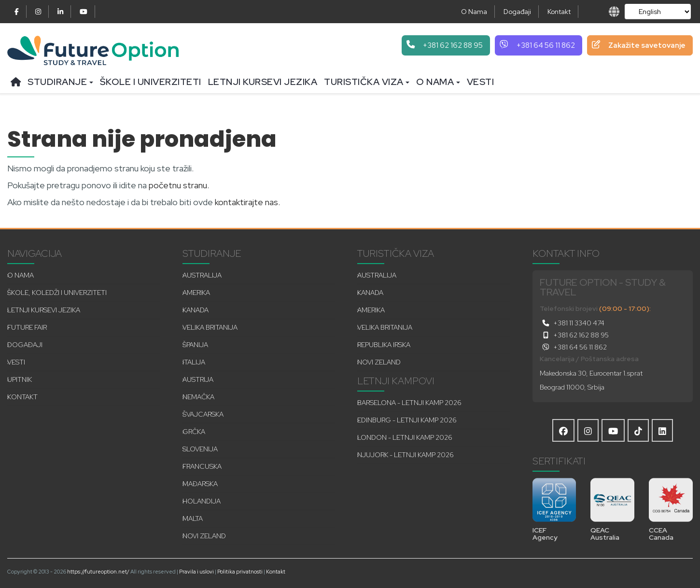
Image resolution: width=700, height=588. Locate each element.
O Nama (474, 12)
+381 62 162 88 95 (574, 335)
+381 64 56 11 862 (573, 347)
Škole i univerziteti (151, 82)
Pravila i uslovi (196, 572)
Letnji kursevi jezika (263, 82)
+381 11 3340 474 (572, 323)
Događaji (517, 12)
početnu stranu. (179, 185)
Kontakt (559, 12)
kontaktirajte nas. (247, 202)
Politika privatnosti (240, 572)
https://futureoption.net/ (98, 572)
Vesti (481, 82)
